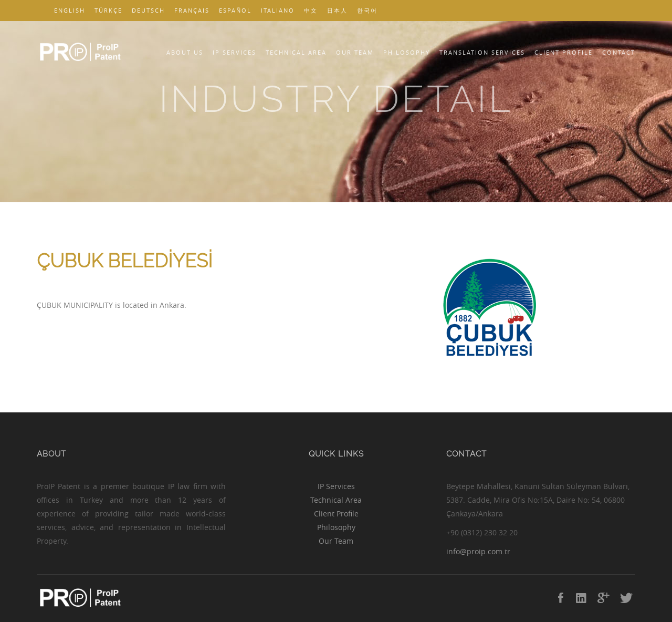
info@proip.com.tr (478, 551)
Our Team (355, 52)
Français (192, 10)
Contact (619, 52)
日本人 (337, 10)
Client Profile (564, 52)
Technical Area (296, 52)
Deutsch (148, 10)
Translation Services (482, 52)
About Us (185, 52)
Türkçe (108, 10)
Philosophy (407, 52)
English (70, 10)
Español (235, 10)
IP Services (234, 52)
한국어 (367, 10)
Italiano (278, 10)
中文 (311, 10)
